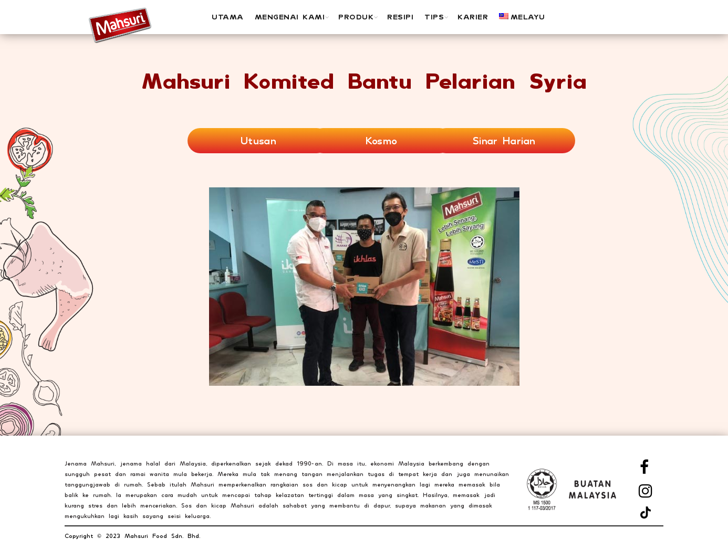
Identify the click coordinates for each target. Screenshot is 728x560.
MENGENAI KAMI (290, 17)
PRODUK (356, 17)
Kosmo (382, 141)
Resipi (400, 17)
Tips (434, 17)
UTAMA (228, 17)
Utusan (258, 141)
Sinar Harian (504, 141)
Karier (473, 17)
